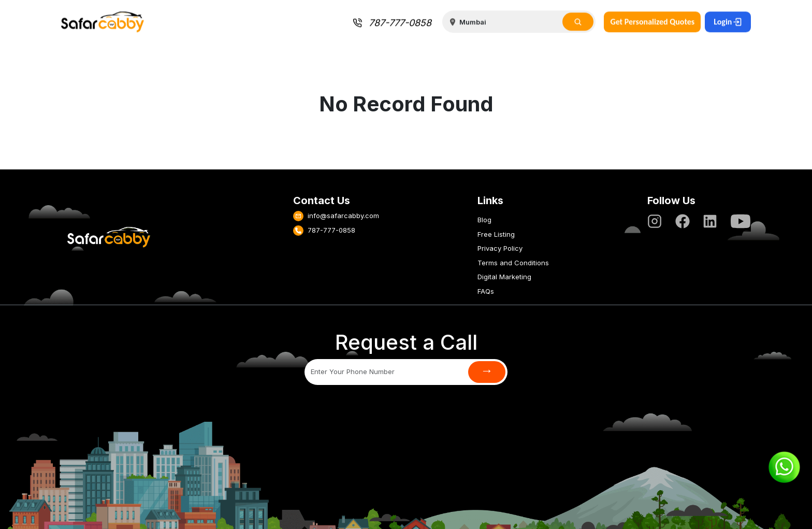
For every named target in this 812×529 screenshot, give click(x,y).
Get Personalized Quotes (652, 22)
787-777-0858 (392, 23)
